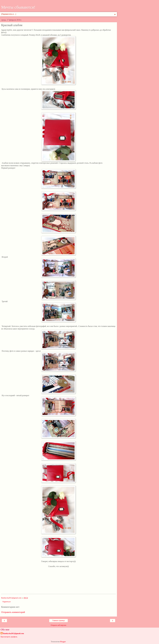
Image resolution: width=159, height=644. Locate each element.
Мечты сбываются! (18, 7)
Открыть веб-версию (58, 625)
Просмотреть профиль (9, 637)
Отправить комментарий (13, 612)
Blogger (63, 642)
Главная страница (59, 621)
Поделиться (6, 602)
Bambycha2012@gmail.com (13, 633)
